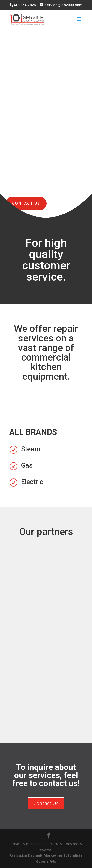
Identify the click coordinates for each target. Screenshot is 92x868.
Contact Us (26, 203)
